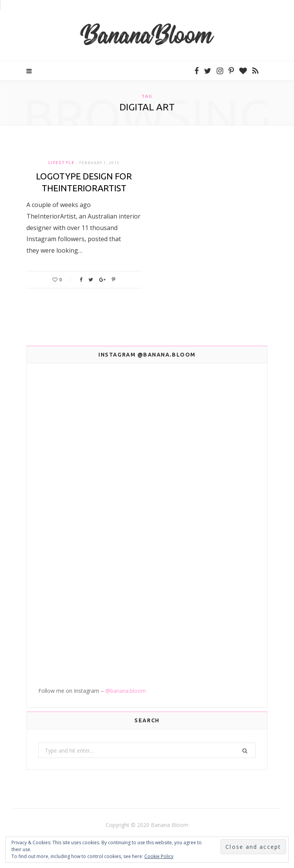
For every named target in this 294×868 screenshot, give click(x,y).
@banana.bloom (126, 691)
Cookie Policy (159, 856)
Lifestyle (61, 163)
